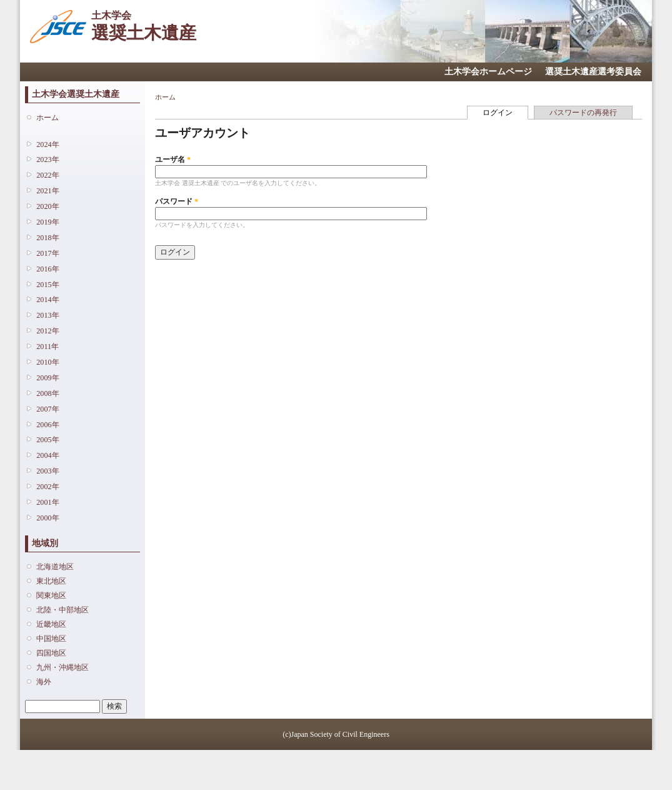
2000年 (48, 518)
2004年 (48, 455)
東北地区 (51, 581)
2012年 (48, 331)
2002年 (48, 487)
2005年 (48, 440)
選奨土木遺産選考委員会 (593, 72)
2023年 (48, 160)
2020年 (48, 206)
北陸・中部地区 (63, 610)
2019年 (48, 222)
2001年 (48, 502)
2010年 (48, 362)
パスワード (177, 201)
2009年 (48, 378)
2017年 (48, 253)
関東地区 (51, 595)
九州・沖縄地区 (63, 667)
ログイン (505, 112)
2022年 (48, 175)
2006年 (48, 425)
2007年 (48, 409)
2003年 (48, 471)
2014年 (48, 300)
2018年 (48, 238)
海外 (44, 682)
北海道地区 (55, 567)
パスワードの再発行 (583, 113)
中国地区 (51, 639)
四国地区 (51, 653)
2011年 (48, 347)
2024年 (48, 144)
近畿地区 (51, 624)
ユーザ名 (173, 160)
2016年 (48, 269)
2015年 (48, 285)
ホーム (48, 118)
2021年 (48, 191)
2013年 (48, 315)
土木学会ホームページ (488, 72)
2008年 (48, 393)
